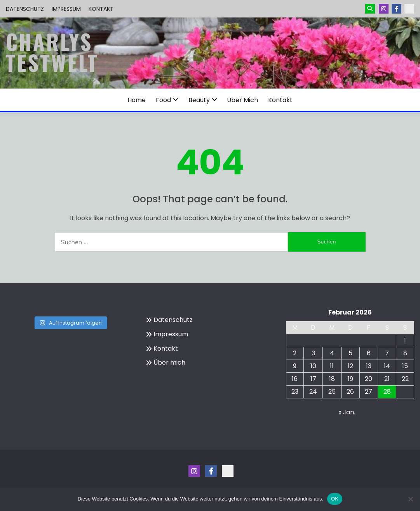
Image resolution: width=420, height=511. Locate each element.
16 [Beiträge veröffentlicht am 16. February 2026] (295, 379)
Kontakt (101, 9)
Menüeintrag (396, 9)
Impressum (66, 9)
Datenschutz (25, 9)
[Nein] (410, 499)
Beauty (199, 100)
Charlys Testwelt (52, 52)
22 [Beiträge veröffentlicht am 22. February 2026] (405, 379)
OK (335, 499)
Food (163, 100)
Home (137, 100)
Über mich (242, 100)
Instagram (384, 9)
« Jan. (347, 412)
